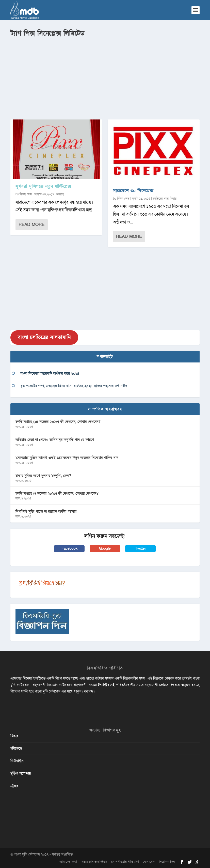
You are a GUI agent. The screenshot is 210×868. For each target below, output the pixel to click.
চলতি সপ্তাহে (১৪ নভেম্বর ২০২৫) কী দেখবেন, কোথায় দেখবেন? (58, 422)
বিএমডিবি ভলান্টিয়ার (94, 862)
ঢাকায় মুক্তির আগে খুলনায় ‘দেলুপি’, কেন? (43, 476)
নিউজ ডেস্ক (26, 194)
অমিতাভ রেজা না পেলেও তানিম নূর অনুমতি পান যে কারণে (55, 440)
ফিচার (173, 199)
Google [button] (105, 549)
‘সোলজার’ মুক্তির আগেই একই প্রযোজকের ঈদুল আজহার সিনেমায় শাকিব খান (67, 458)
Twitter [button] (141, 549)
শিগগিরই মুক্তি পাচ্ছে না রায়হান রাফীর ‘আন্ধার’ (46, 511)
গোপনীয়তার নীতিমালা (125, 862)
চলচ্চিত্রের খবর (161, 199)
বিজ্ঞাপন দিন (167, 862)
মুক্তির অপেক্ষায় (21, 773)
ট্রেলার (14, 786)
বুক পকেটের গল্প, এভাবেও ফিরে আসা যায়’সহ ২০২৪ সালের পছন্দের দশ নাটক (74, 386)
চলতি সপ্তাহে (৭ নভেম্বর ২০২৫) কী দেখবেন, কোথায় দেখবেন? (57, 493)
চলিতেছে (16, 748)
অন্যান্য (60, 194)
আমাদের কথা (68, 862)
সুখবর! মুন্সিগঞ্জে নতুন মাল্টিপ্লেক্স (43, 186)
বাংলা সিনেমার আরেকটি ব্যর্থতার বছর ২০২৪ (50, 374)
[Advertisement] (105, 76)
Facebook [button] (69, 549)
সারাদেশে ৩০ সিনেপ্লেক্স (133, 191)
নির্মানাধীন (17, 761)
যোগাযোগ (149, 862)
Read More (31, 225)
